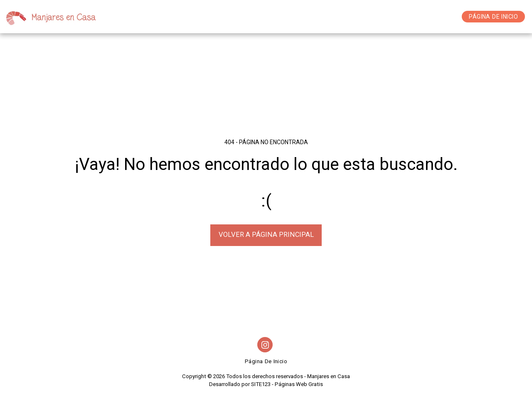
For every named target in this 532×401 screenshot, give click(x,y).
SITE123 (261, 384)
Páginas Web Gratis (299, 384)
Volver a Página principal (266, 235)
